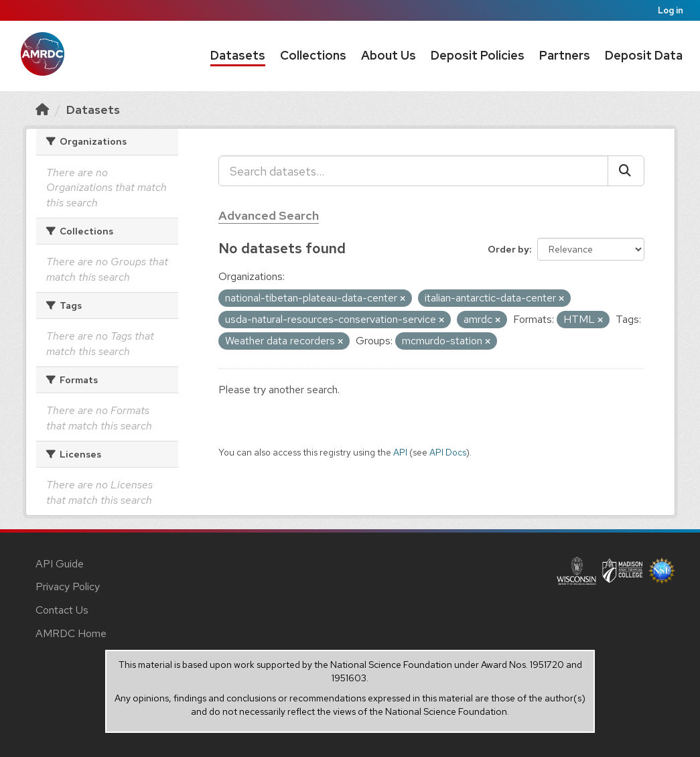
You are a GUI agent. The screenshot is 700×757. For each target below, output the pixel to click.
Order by (508, 249)
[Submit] (626, 171)
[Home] (42, 110)
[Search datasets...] (413, 171)
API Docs (448, 452)
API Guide (60, 564)
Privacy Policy (68, 587)
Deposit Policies (478, 55)
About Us (389, 55)
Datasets (238, 55)
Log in (671, 10)
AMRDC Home (71, 633)
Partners (565, 55)
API (400, 452)
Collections (313, 55)
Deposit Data (644, 55)
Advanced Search (269, 215)
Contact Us (62, 610)
